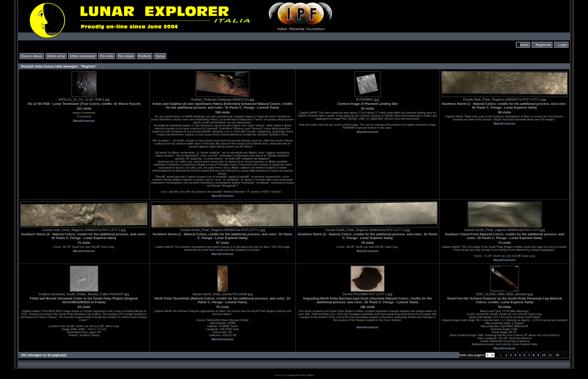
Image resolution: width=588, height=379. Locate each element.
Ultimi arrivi (56, 56)
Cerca (160, 56)
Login (563, 45)
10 (544, 355)
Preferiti (145, 56)
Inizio (524, 45)
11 (550, 355)
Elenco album (32, 56)
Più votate (126, 56)
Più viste (106, 56)
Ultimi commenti (82, 56)
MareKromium (84, 121)
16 (557, 355)
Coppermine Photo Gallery (300, 375)
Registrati (543, 45)
